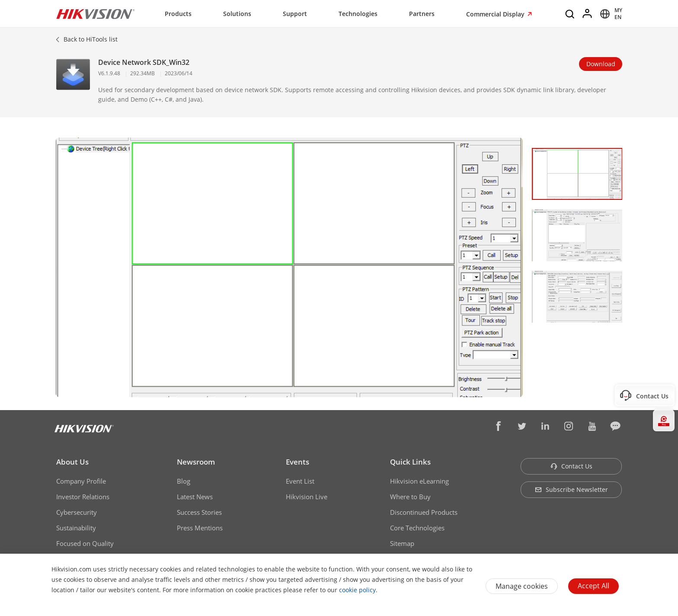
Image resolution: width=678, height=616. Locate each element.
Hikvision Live (307, 497)
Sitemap (402, 543)
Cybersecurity (77, 512)
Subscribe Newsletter (571, 489)
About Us (72, 462)
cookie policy (357, 590)
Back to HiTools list (91, 39)
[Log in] (588, 14)
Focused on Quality (85, 543)
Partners (422, 14)
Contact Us (571, 466)
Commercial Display (496, 14)
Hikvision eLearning (419, 481)
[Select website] (610, 14)
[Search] (570, 14)
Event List (300, 481)
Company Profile (81, 481)
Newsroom (196, 462)
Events (297, 462)
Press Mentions (200, 528)
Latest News (195, 497)
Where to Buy (410, 497)
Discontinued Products (424, 512)
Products (178, 14)
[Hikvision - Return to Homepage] (96, 14)
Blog (184, 481)
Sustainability (76, 528)
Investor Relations (83, 497)
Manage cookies (522, 586)
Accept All (593, 586)
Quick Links (410, 462)
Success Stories (199, 512)
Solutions (237, 14)
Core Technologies (417, 528)
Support (295, 14)
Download (601, 64)
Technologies (358, 14)
